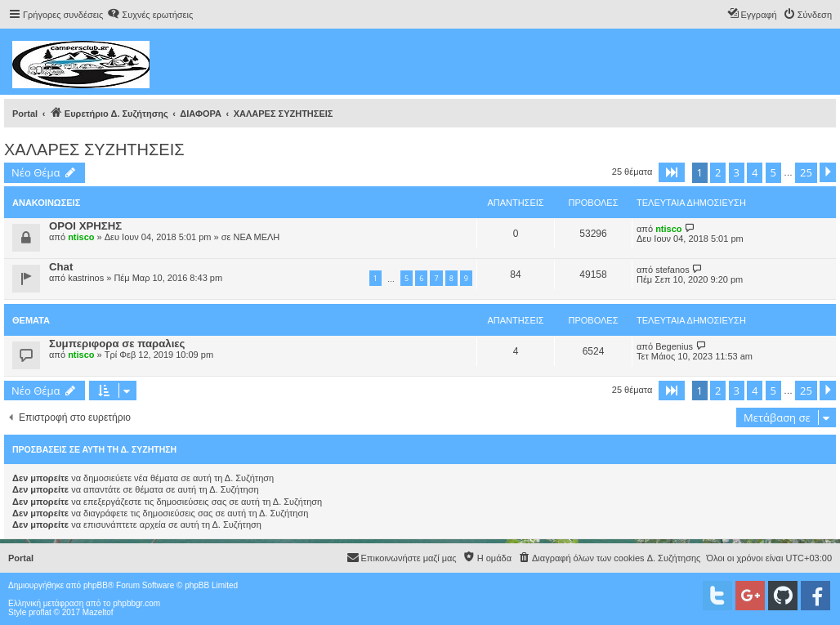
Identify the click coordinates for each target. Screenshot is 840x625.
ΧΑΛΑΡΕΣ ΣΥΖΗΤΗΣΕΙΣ (94, 150)
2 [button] (718, 172)
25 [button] (806, 172)
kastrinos (86, 278)
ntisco (81, 237)
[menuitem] (150, 15)
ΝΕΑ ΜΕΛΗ (256, 237)
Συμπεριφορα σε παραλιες (117, 344)
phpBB (96, 585)
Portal (25, 114)
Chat (61, 267)
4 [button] (755, 172)
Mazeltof (98, 612)
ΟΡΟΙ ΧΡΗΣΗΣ (85, 226)
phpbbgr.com (136, 603)
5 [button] (773, 172)
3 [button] (737, 172)
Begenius (674, 346)
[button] (672, 172)
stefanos (672, 270)
